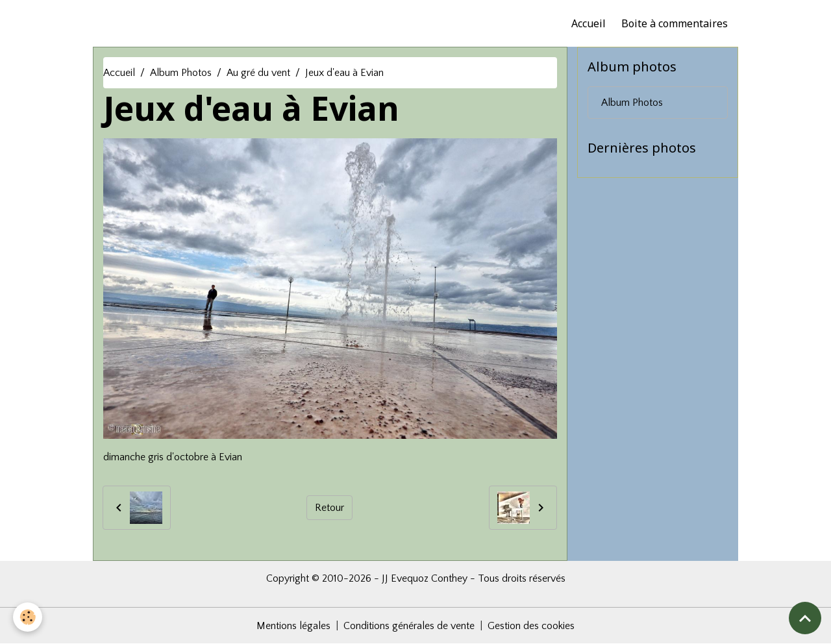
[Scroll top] (805, 618)
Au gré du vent (258, 73)
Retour (329, 508)
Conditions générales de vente (409, 626)
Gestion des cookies (531, 626)
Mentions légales (293, 626)
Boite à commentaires (675, 23)
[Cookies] (28, 617)
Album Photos (181, 73)
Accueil (589, 23)
